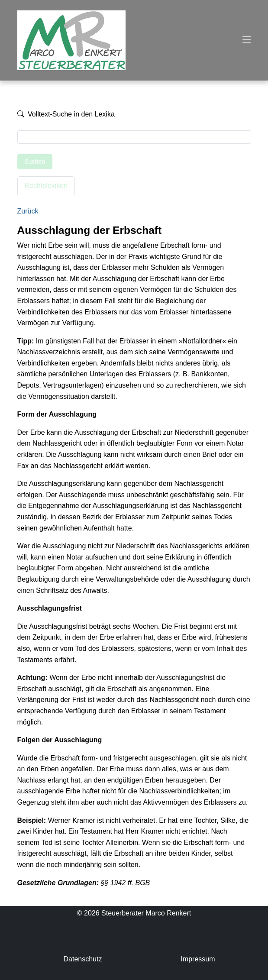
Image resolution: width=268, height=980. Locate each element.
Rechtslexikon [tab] (46, 186)
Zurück (28, 211)
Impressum (198, 959)
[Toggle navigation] (247, 40)
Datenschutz (82, 959)
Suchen (35, 162)
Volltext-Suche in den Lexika (66, 114)
